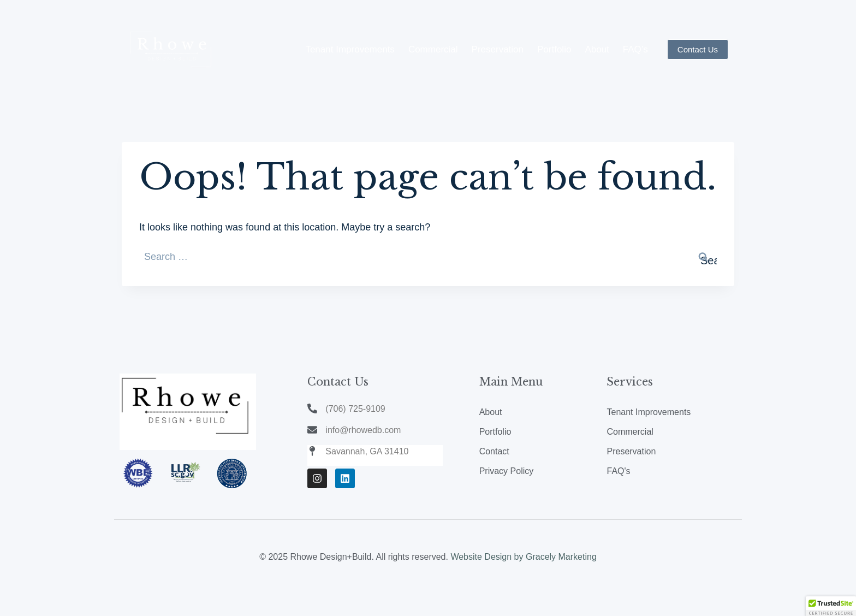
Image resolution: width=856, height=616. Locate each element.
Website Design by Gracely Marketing (523, 557)
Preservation (498, 49)
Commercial (433, 49)
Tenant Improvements (350, 49)
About (597, 49)
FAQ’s (635, 49)
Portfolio (554, 49)
